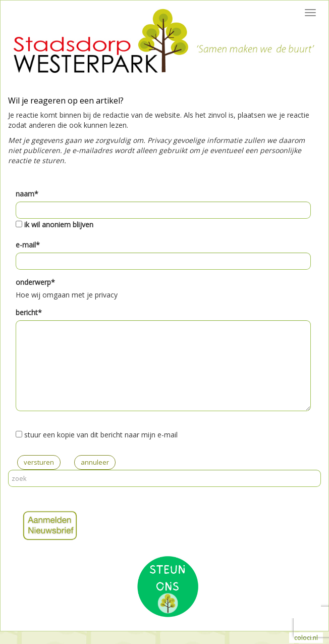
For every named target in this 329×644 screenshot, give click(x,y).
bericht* (29, 312)
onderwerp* (35, 282)
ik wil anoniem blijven (59, 225)
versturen (39, 462)
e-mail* (28, 245)
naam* (27, 194)
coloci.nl (306, 638)
